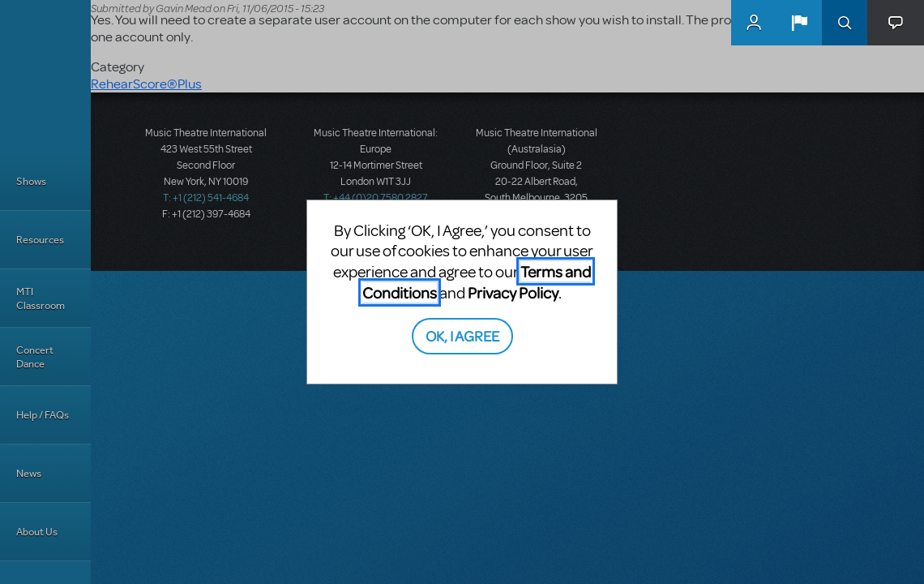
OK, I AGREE (462, 335)
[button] (799, 23)
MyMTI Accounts (754, 23)
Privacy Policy (513, 292)
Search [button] (845, 23)
